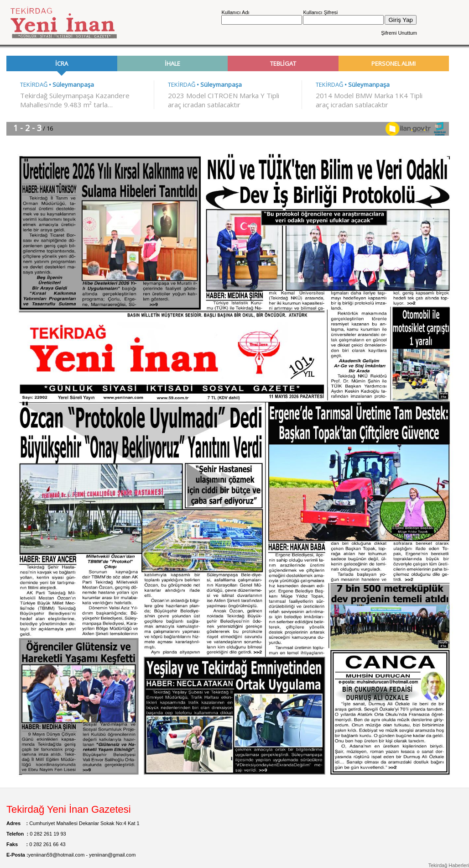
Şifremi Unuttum (399, 33)
